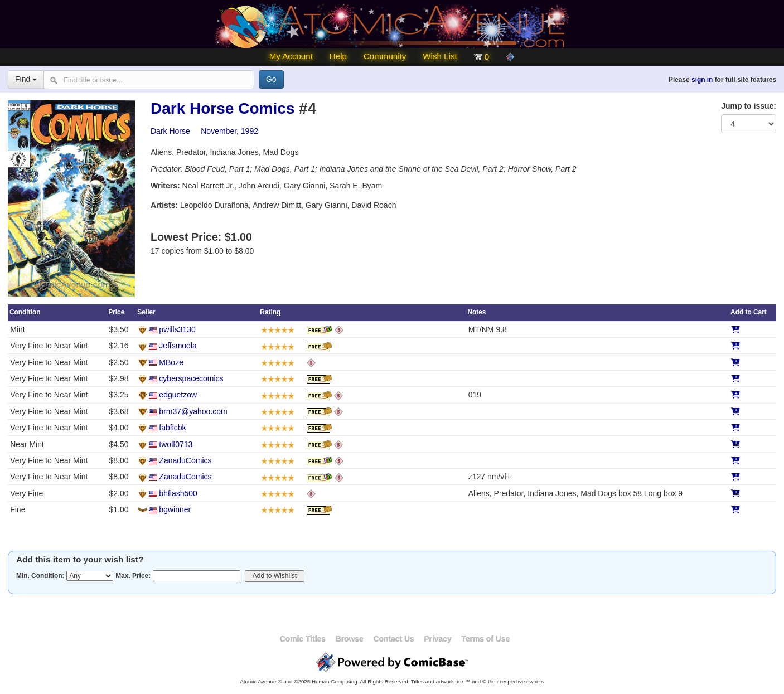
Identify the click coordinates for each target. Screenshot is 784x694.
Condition (25, 312)
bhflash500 (178, 493)
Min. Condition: (40, 576)
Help (338, 56)
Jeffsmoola (178, 346)
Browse (350, 639)
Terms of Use (485, 639)
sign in (702, 80)
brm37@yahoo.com (193, 411)
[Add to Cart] (735, 329)
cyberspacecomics (191, 378)
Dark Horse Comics (222, 108)
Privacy (437, 639)
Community (385, 56)
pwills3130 (177, 329)
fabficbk (172, 428)
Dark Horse (170, 131)
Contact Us (393, 639)
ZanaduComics (185, 460)
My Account (291, 56)
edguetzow (178, 395)
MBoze (171, 362)
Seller (146, 312)
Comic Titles (303, 639)
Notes (476, 312)
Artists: (164, 205)
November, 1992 (229, 131)
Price (116, 312)
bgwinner (175, 509)
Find (26, 79)
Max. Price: (133, 576)
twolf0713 (176, 444)
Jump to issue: (749, 106)
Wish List (440, 56)
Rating (270, 312)
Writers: (165, 186)
